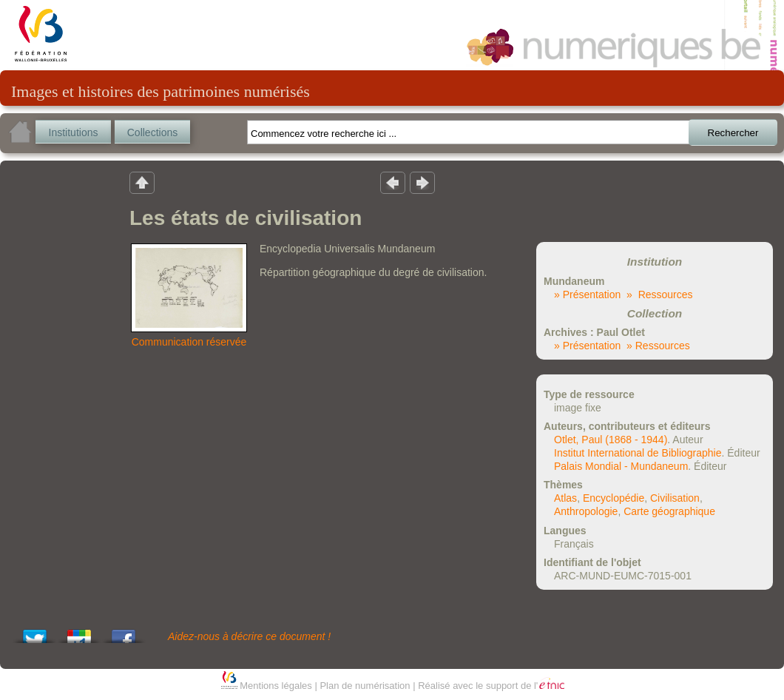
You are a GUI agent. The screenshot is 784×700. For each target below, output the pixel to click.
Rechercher (733, 133)
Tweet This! (35, 632)
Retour (142, 182)
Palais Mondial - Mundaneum (621, 466)
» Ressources (659, 295)
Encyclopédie (614, 498)
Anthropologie (586, 511)
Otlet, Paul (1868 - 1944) (611, 440)
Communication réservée (189, 342)
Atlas (565, 498)
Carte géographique (669, 511)
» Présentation (587, 295)
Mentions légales (276, 686)
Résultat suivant (422, 182)
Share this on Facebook (124, 632)
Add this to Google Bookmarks (79, 632)
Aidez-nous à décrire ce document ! (249, 636)
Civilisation (675, 498)
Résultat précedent (393, 182)
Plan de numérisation (365, 686)
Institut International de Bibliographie (638, 453)
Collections (152, 132)
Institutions (74, 132)
